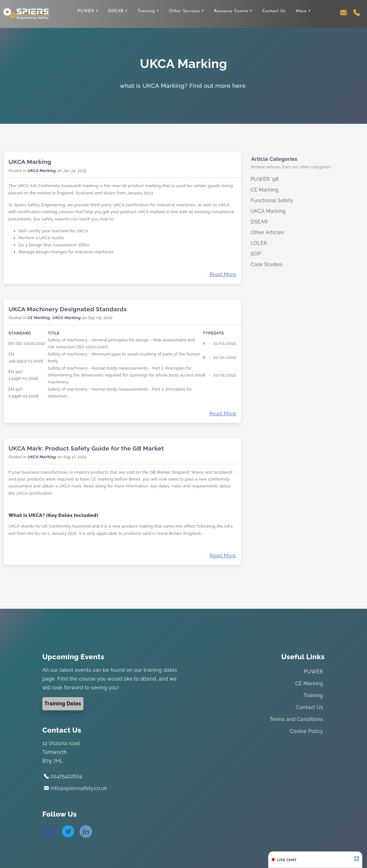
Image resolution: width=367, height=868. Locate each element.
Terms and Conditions (296, 719)
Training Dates (63, 704)
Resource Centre (231, 11)
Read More (223, 274)
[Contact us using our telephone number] (357, 14)
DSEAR (116, 11)
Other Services (184, 11)
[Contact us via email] (343, 14)
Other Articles (267, 232)
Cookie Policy (306, 731)
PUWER (86, 11)
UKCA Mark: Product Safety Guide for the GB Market (86, 448)
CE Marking (39, 318)
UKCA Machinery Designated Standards (68, 309)
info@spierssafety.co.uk (76, 788)
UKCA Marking (30, 162)
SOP (256, 254)
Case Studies (267, 264)
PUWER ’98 (265, 179)
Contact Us (274, 11)
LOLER (259, 243)
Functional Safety (272, 200)
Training (146, 11)
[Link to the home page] (27, 13)
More (301, 11)
